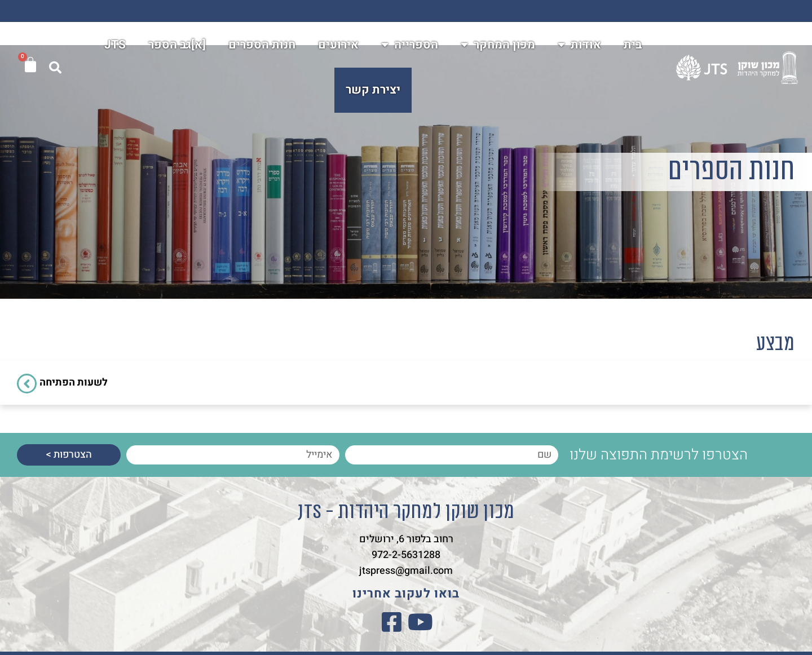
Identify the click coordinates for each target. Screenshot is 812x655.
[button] (55, 68)
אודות (579, 45)
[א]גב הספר (177, 45)
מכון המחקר (498, 45)
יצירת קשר (373, 90)
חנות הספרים (262, 45)
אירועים (338, 45)
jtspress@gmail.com (406, 571)
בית (633, 45)
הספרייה (410, 45)
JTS (115, 45)
